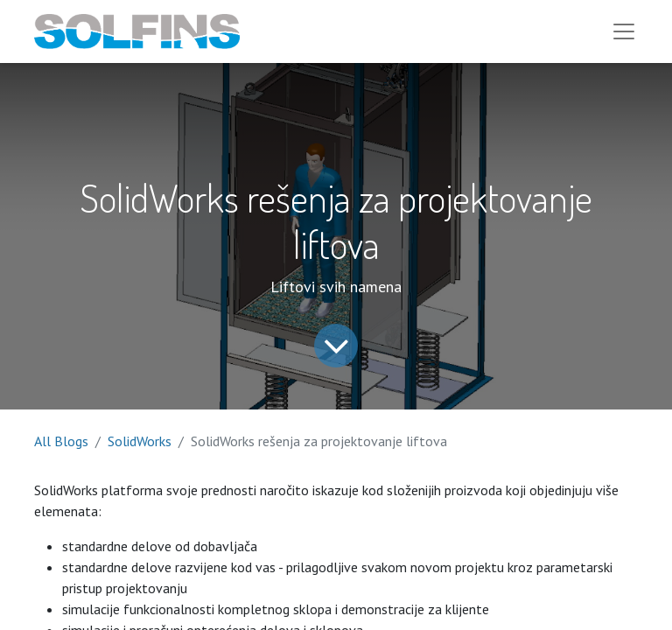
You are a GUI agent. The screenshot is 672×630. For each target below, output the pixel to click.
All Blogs (61, 441)
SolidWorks (140, 441)
